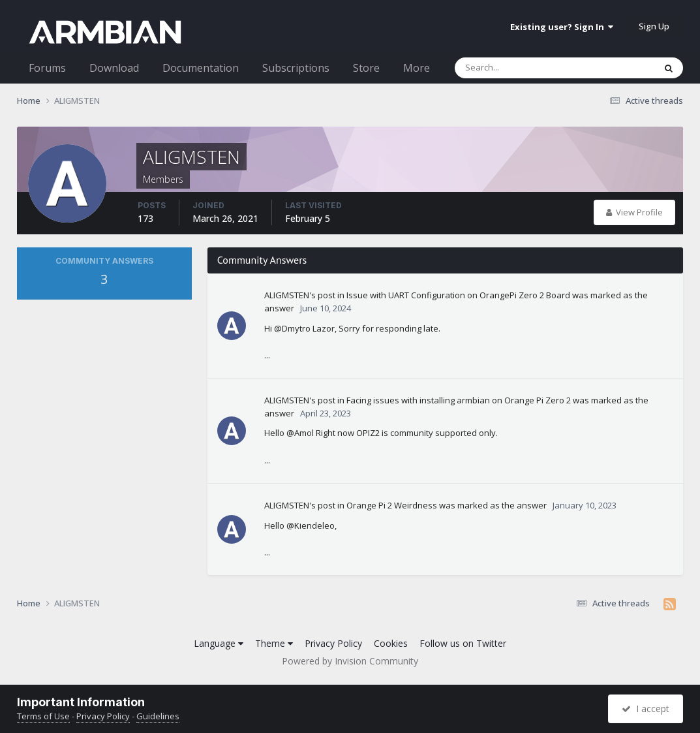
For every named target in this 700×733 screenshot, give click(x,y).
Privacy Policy (333, 643)
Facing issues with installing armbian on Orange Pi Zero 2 (459, 400)
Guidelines (158, 716)
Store (366, 68)
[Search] (521, 68)
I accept (646, 709)
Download (114, 68)
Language (219, 643)
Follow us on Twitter (463, 643)
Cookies (391, 643)
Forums (47, 68)
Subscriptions (296, 68)
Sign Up (654, 26)
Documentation (201, 68)
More (417, 68)
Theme (274, 643)
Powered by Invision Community (350, 661)
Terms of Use (43, 716)
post (327, 295)
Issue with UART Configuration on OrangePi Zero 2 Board (458, 295)
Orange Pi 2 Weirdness (392, 505)
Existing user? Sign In (562, 27)
